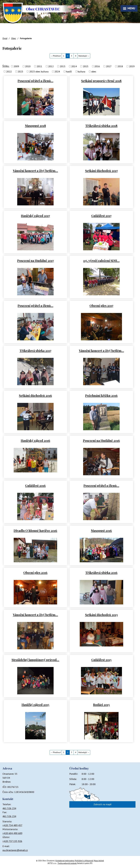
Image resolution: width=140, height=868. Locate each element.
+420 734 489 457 (12, 825)
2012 (51, 66)
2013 (62, 66)
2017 (109, 66)
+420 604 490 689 (12, 833)
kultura (81, 72)
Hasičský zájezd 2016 (35, 440)
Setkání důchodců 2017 (101, 171)
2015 (86, 66)
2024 (57, 72)
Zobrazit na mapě (102, 804)
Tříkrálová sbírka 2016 (101, 572)
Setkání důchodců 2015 (101, 615)
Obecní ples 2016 (35, 572)
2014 (74, 66)
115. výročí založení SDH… (101, 260)
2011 (39, 66)
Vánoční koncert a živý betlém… (35, 171)
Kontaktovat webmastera (65, 861)
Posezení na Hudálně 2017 (35, 260)
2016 (97, 66)
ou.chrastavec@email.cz (15, 850)
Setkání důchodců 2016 (35, 395)
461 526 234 (9, 808)
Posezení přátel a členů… (35, 81)
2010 (28, 66)
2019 (132, 66)
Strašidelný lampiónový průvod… (35, 660)
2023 (20, 72)
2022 (9, 72)
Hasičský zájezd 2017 (35, 216)
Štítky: (6, 66)
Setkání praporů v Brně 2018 (101, 81)
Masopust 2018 (35, 126)
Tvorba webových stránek (67, 863)
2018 (120, 66)
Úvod (5, 38)
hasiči (69, 72)
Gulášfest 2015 (101, 660)
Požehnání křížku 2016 (101, 395)
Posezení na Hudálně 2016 (101, 440)
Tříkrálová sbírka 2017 (35, 351)
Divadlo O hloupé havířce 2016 (35, 530)
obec (94, 72)
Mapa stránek (99, 861)
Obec (14, 38)
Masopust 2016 (101, 530)
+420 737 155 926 (12, 841)
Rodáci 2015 (101, 705)
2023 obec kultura (39, 72)
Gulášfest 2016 (35, 485)
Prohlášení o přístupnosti (84, 861)
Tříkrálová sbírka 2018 (101, 126)
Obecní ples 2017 (101, 306)
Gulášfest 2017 (101, 216)
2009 (16, 66)
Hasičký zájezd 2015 (35, 705)
